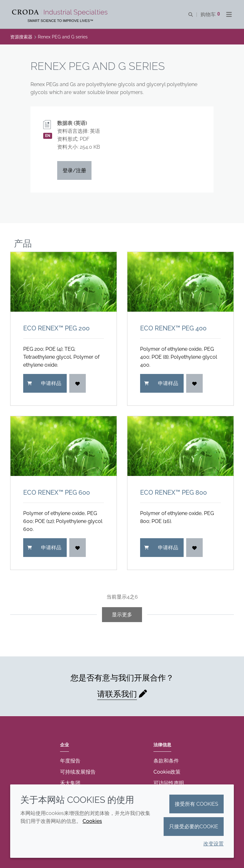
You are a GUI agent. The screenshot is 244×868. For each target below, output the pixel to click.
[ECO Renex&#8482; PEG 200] (64, 282)
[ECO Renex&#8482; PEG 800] (180, 446)
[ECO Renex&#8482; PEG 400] (180, 282)
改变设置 (213, 844)
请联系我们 (117, 694)
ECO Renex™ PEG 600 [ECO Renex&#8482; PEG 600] (57, 492)
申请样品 (44, 383)
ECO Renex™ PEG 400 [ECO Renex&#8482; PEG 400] (173, 328)
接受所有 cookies (197, 804)
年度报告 (70, 761)
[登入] (78, 383)
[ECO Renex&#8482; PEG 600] (64, 446)
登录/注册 (74, 170)
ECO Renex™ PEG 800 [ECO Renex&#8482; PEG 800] (173, 492)
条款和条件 (166, 761)
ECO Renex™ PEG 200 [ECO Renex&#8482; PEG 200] (56, 328)
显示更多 (122, 615)
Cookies (92, 821)
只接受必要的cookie (194, 827)
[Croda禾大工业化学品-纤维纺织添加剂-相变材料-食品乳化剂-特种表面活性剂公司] (61, 13)
